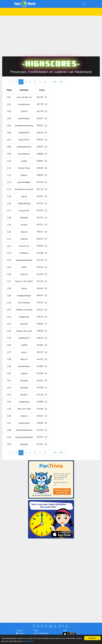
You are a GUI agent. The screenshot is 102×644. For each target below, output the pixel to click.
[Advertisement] (51, 35)
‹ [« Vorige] (7, 82)
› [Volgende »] (66, 82)
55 (61, 82)
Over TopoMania (42, 633)
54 (55, 82)
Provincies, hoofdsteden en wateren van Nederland (51, 72)
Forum (20, 633)
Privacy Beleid (28, 641)
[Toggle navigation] (84, 4)
